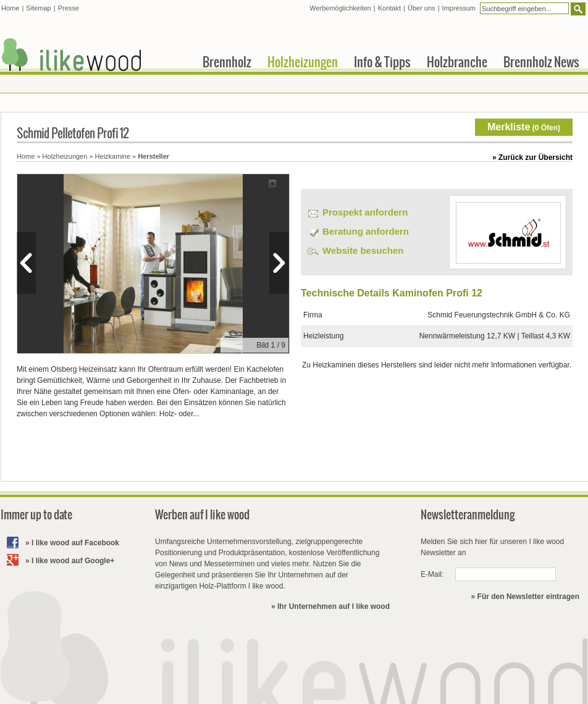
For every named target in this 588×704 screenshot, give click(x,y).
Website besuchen (363, 250)
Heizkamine (113, 156)
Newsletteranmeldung (468, 515)
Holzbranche (457, 62)
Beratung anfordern (366, 231)
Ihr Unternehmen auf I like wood (334, 606)
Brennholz (227, 62)
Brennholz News (541, 62)
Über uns (422, 8)
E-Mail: (432, 574)
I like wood (72, 55)
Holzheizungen (65, 156)
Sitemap (38, 8)
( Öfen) (524, 127)
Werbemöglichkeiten (340, 8)
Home (26, 156)
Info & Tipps (382, 62)
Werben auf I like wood (202, 515)
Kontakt (389, 8)
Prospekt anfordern (365, 212)
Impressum (459, 8)
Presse (69, 8)
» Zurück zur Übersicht (532, 157)
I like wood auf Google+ (73, 561)
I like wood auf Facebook (75, 543)
